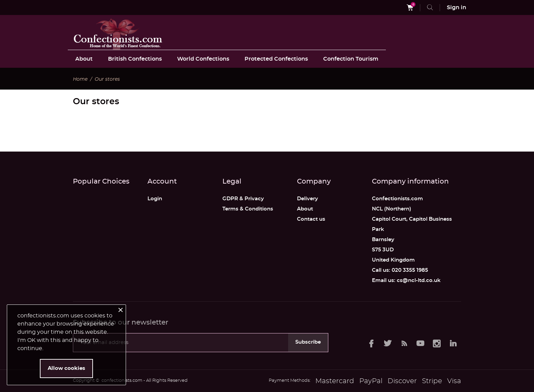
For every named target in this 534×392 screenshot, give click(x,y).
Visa (454, 381)
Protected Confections (276, 59)
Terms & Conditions (248, 209)
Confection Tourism (351, 59)
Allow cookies (66, 368)
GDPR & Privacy (243, 199)
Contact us (311, 219)
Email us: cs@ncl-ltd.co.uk (406, 280)
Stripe (432, 381)
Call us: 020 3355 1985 (400, 270)
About (84, 59)
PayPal (371, 381)
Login (155, 199)
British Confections (135, 59)
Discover (402, 381)
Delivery (308, 199)
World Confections (203, 59)
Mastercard (335, 381)
